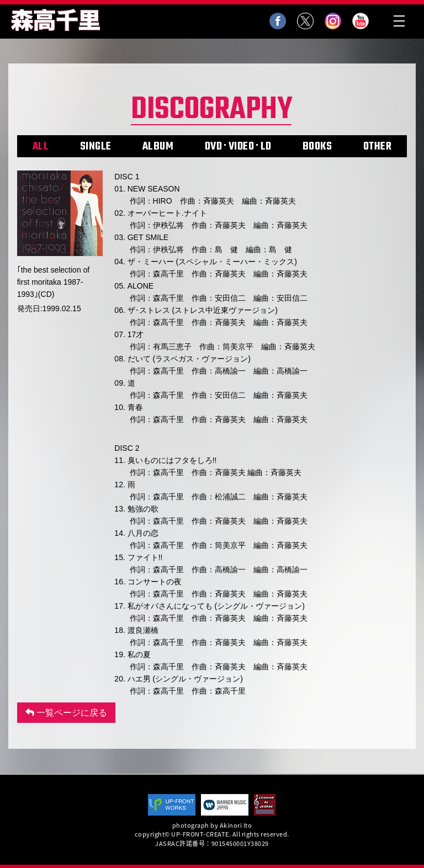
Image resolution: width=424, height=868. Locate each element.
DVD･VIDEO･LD (238, 147)
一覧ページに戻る (66, 713)
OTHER (378, 147)
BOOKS (317, 147)
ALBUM (158, 147)
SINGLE (96, 147)
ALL (41, 147)
